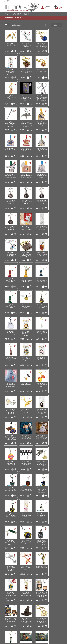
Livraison (8, 601)
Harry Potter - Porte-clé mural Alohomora (26, 356)
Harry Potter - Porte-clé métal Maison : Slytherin (56, 356)
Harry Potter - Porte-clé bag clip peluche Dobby (41, 330)
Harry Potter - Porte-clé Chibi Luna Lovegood (11, 356)
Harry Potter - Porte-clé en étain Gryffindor (11, 175)
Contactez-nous (58, 608)
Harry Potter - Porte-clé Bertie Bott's (41, 71)
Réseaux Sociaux (58, 611)
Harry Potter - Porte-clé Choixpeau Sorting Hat (56, 460)
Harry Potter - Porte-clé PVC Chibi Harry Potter (56, 537)
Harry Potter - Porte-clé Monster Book (11, 71)
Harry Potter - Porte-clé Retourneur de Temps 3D (41, 357)
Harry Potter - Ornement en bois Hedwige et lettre (56, 123)
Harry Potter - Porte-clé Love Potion (56, 382)
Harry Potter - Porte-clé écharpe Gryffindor (56, 200)
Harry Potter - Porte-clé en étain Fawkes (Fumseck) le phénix (41, 97)
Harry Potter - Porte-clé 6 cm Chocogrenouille (41, 408)
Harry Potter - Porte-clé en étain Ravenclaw (41, 149)
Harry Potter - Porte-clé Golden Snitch (56, 304)
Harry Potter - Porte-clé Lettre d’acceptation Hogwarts (41, 305)
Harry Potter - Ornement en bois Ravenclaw (11, 123)
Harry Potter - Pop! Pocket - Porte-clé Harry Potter (56, 512)
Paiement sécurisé (11, 606)
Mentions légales (10, 616)
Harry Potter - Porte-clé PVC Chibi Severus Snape (11, 331)
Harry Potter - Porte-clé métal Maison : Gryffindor (11, 382)
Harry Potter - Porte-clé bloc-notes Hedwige (41, 175)
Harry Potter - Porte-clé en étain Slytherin (56, 149)
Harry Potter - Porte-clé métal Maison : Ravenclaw (26, 383)
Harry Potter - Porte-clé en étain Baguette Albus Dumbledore (26, 97)
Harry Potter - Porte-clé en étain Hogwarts (26, 175)
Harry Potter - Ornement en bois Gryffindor (26, 123)
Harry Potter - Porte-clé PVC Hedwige (11, 408)
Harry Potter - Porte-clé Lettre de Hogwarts (56, 175)
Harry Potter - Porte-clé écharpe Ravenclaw (26, 226)
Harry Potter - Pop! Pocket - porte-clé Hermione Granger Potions (26, 461)
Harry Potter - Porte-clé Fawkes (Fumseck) (26, 434)
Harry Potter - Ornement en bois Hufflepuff (56, 97)
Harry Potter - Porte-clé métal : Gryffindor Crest (41, 486)
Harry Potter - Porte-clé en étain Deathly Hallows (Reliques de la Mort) (11, 98)
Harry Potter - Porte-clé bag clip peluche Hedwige (56, 330)
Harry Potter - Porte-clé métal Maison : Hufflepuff (41, 382)
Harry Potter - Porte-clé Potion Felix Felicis (56, 252)
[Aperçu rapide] (15, 51)
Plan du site (57, 606)
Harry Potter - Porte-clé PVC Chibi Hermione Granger (41, 253)
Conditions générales (12, 608)
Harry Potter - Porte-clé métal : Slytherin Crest (11, 512)
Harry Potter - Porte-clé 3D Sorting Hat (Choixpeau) (11, 434)
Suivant (36, 553)
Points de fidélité (10, 603)
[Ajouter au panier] (12, 51)
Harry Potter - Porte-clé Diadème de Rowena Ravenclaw (11, 201)
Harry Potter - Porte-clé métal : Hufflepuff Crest (26, 512)
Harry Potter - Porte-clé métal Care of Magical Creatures (56, 408)
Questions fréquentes (12, 618)
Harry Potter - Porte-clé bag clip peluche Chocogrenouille (26, 331)
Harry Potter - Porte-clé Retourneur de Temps (11, 486)
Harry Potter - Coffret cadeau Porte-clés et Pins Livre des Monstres (26, 202)
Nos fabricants (35, 606)
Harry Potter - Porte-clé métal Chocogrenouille (11, 537)
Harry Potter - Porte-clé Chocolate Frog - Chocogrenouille (41, 46)
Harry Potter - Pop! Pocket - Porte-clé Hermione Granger (41, 460)
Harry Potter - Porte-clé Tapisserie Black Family (56, 71)
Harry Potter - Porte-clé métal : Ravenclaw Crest (41, 512)
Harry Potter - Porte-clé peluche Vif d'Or (56, 226)
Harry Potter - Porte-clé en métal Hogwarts (11, 252)
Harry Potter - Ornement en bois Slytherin (41, 123)
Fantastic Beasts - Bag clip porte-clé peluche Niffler (41, 537)
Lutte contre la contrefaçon (38, 608)
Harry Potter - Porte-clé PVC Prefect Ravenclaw (56, 434)
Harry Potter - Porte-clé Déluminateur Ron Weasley (26, 408)
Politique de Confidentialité (13, 611)
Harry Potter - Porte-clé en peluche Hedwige (26, 252)
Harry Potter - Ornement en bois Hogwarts (26, 149)
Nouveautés (34, 603)
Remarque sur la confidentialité (14, 613)
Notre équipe (57, 603)
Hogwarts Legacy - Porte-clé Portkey (41, 434)
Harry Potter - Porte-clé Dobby (11, 44)
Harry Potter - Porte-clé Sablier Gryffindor (11, 278)
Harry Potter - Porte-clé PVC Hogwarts (26, 278)
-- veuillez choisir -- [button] (57, 25)
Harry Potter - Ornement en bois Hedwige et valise (11, 149)
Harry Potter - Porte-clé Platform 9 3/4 (26, 71)
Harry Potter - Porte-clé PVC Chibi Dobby (41, 278)
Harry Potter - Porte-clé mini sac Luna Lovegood (56, 278)
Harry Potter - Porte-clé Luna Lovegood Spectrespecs (26, 46)
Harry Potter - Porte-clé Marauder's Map (11, 460)
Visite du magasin (58, 601)
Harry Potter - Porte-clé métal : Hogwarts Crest (56, 486)
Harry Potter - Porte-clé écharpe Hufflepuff (11, 226)
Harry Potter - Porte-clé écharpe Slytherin (41, 226)
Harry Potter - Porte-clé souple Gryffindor (41, 200)
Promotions (34, 601)
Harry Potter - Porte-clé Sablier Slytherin (26, 486)
